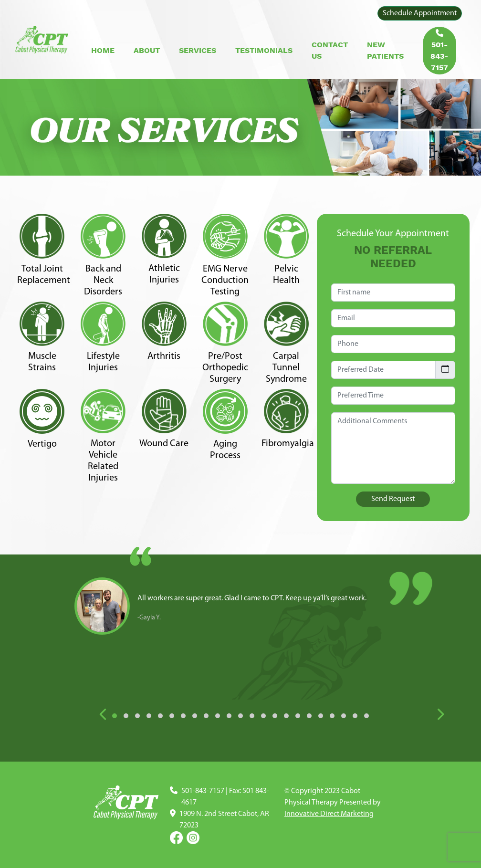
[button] (115, 716)
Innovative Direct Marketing (329, 814)
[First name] (393, 293)
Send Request (393, 499)
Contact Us (330, 50)
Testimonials (264, 50)
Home (103, 50)
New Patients (385, 50)
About (147, 50)
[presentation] (104, 715)
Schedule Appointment (420, 13)
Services (198, 50)
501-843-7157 (439, 51)
